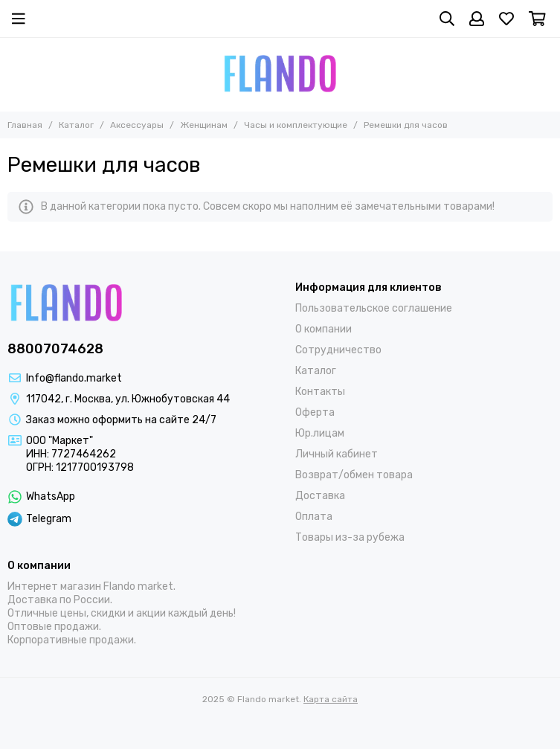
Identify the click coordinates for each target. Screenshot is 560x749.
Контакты (320, 392)
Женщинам (204, 125)
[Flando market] (280, 74)
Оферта (315, 412)
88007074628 (55, 349)
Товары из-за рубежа (350, 537)
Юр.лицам (320, 433)
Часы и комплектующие (296, 125)
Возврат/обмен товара (354, 475)
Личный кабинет (337, 454)
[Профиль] (477, 19)
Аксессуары (137, 125)
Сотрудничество (338, 350)
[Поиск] (447, 19)
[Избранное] (506, 19)
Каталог (76, 125)
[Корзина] (537, 19)
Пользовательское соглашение (374, 308)
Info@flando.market (74, 378)
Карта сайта (331, 699)
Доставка (320, 496)
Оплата (314, 517)
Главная (25, 125)
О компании (324, 329)
